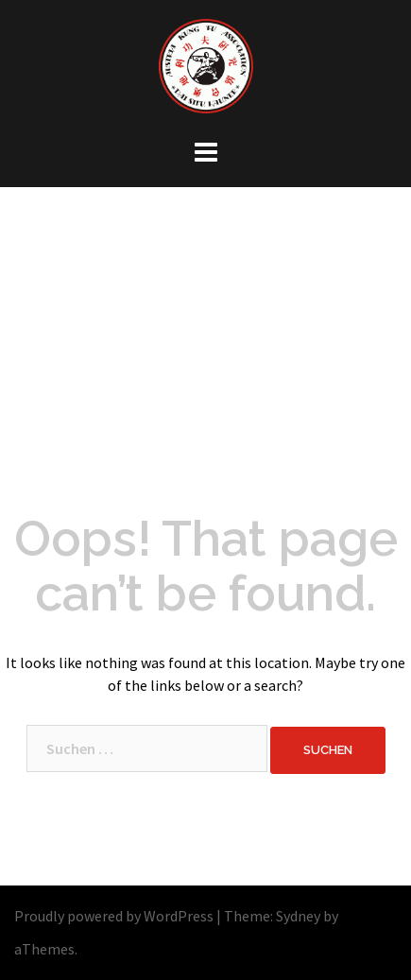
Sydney (298, 916)
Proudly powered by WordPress (114, 916)
